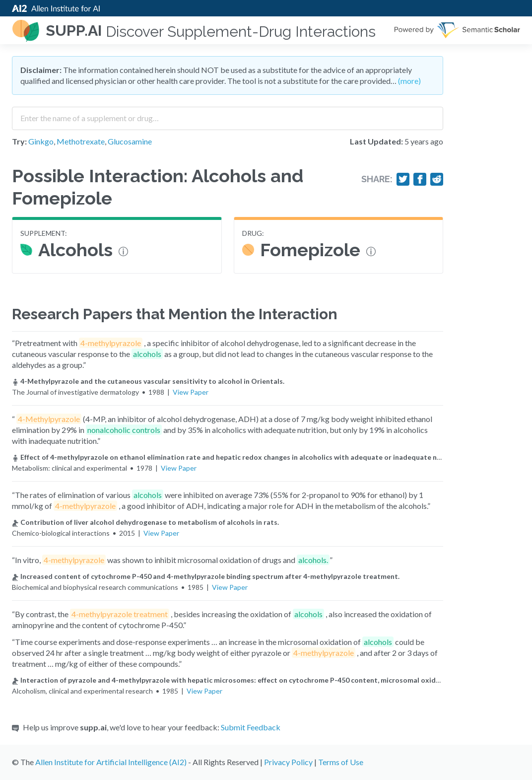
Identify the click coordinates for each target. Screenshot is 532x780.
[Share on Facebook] (420, 179)
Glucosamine (130, 141)
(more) (409, 81)
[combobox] (228, 115)
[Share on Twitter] (403, 179)
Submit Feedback (251, 727)
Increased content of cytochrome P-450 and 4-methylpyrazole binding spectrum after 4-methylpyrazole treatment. (206, 576)
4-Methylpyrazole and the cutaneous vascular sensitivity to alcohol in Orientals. (148, 381)
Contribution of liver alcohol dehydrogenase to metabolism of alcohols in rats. (145, 522)
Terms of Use (341, 762)
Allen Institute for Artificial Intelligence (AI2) (111, 762)
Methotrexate (81, 141)
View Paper (191, 392)
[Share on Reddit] (437, 179)
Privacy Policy (288, 762)
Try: (19, 141)
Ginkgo (41, 141)
